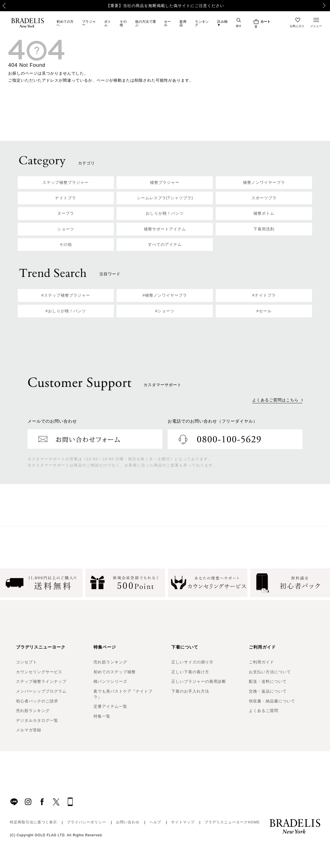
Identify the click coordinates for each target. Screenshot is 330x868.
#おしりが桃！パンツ (66, 311)
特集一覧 (102, 716)
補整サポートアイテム (165, 229)
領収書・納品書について (272, 701)
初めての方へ (65, 23)
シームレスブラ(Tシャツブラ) (165, 198)
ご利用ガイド (261, 662)
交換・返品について (268, 691)
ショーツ (66, 229)
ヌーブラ (66, 213)
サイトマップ (183, 822)
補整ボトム (264, 213)
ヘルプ (155, 822)
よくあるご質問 (264, 711)
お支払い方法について (270, 672)
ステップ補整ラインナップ (41, 681)
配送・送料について (268, 681)
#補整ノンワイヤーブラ (165, 295)
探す (239, 26)
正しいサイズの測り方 (192, 662)
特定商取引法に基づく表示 (33, 822)
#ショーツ (165, 311)
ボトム (108, 23)
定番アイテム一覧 (110, 706)
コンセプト (27, 662)
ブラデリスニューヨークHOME (232, 822)
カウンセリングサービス (39, 672)
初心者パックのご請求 (37, 701)
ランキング (202, 23)
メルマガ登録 (29, 730)
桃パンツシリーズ (110, 681)
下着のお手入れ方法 (190, 691)
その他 (123, 23)
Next (327, 6)
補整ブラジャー (165, 182)
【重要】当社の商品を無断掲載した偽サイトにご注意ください (165, 6)
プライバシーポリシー (87, 822)
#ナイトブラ (264, 295)
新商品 (183, 23)
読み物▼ (222, 23)
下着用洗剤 (264, 229)
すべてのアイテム (165, 244)
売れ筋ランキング (33, 711)
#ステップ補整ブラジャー (66, 295)
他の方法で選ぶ (145, 23)
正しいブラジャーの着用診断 (199, 681)
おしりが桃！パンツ (165, 213)
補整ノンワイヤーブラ (264, 182)
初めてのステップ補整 (115, 672)
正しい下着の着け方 (190, 672)
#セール (264, 311)
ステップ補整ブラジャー (66, 182)
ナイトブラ (66, 198)
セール (168, 23)
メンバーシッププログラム (41, 691)
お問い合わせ (128, 822)
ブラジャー (89, 23)
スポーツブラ (264, 198)
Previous (2, 6)
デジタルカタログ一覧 (37, 720)
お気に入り (297, 26)
